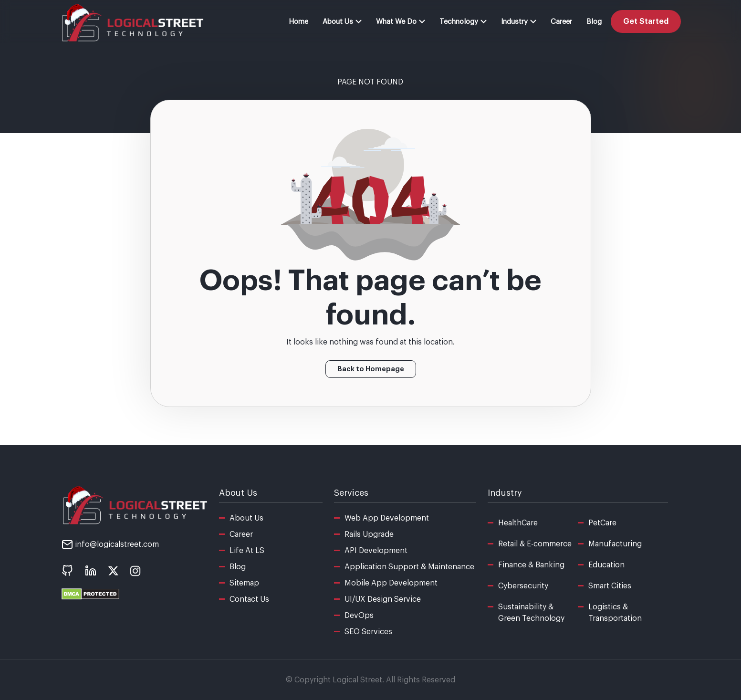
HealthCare (518, 523)
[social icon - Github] (67, 570)
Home (298, 22)
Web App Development (387, 518)
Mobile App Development (391, 583)
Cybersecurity (523, 586)
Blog (594, 22)
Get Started (646, 21)
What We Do (401, 22)
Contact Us (249, 599)
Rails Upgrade (369, 534)
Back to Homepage (371, 369)
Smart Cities (610, 586)
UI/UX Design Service (383, 599)
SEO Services (368, 632)
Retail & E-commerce (535, 544)
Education (606, 565)
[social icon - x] (113, 570)
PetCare (602, 523)
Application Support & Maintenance (409, 567)
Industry (519, 22)
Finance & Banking (531, 565)
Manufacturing (615, 544)
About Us (342, 22)
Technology (463, 22)
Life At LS (247, 551)
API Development (376, 551)
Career (561, 22)
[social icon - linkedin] (91, 570)
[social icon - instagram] (136, 570)
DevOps (359, 616)
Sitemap (244, 583)
